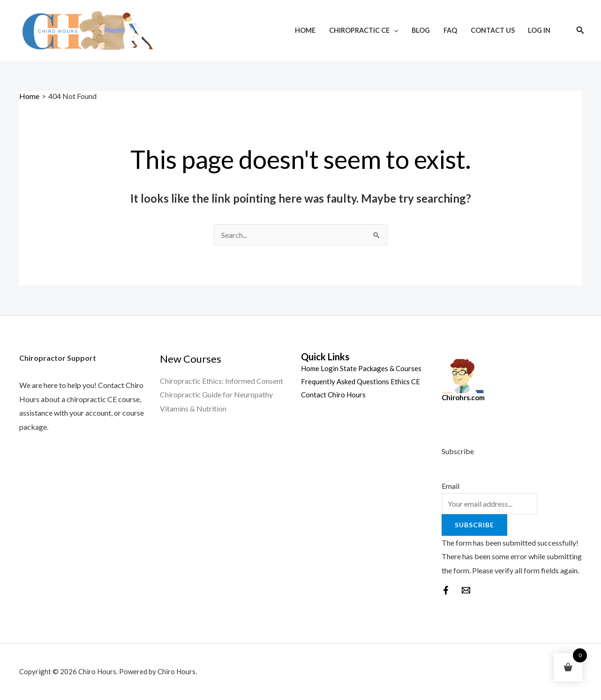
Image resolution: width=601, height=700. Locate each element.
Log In (539, 30)
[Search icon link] (580, 30)
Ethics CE (405, 381)
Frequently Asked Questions (345, 381)
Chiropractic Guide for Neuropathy (216, 394)
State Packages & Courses (381, 368)
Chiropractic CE (364, 30)
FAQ (450, 30)
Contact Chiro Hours (333, 395)
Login (330, 368)
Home (305, 30)
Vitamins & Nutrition (193, 408)
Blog (421, 30)
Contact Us (493, 30)
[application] (394, 30)
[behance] (466, 590)
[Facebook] (446, 590)
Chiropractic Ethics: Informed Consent (222, 381)
